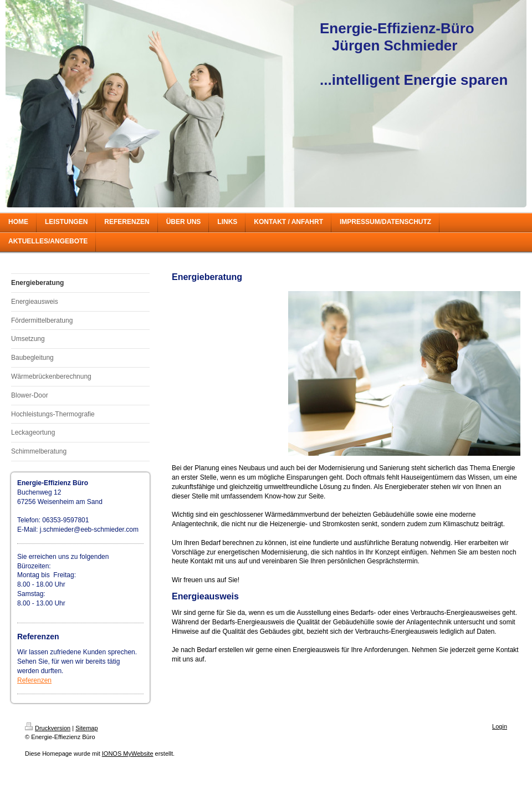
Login (500, 726)
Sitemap (86, 728)
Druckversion (48, 728)
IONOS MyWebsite (128, 754)
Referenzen (34, 680)
